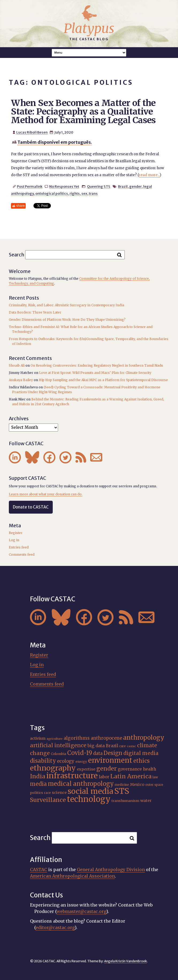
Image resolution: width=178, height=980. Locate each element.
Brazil (123, 186)
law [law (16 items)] (155, 777)
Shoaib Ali (17, 365)
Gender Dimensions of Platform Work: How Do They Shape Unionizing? (67, 320)
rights (75, 193)
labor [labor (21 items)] (104, 777)
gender (135, 186)
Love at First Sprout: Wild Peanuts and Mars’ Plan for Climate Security (95, 373)
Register (16, 533)
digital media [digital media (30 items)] (141, 753)
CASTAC (39, 870)
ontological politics (52, 193)
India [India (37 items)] (38, 776)
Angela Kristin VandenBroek (126, 961)
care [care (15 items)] (122, 746)
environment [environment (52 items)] (110, 760)
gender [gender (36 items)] (107, 769)
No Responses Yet (64, 186)
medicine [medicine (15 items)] (122, 785)
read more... (149, 175)
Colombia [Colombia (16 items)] (58, 754)
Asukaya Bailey (21, 380)
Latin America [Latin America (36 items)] (131, 776)
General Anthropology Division (111, 870)
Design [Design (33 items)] (113, 753)
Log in (14, 540)
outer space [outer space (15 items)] (154, 785)
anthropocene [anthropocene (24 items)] (106, 738)
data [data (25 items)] (98, 753)
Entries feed (19, 547)
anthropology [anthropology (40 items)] (144, 738)
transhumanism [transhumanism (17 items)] (125, 801)
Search (17, 254)
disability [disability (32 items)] (43, 761)
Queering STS (99, 186)
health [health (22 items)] (149, 769)
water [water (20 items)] (146, 801)
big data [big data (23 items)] (96, 746)
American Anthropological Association (72, 876)
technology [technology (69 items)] (89, 799)
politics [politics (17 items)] (37, 793)
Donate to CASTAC (31, 507)
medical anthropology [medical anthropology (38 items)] (81, 784)
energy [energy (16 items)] (81, 762)
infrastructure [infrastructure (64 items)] (72, 776)
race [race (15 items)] (48, 793)
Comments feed (22, 555)
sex (84, 193)
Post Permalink (30, 186)
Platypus (89, 28)
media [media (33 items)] (38, 784)
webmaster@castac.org (81, 911)
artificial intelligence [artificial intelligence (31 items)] (58, 745)
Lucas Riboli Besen (32, 132)
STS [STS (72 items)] (122, 791)
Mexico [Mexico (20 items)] (137, 784)
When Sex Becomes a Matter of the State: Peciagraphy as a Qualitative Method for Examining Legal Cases (83, 112)
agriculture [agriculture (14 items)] (55, 739)
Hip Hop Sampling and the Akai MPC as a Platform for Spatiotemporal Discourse (103, 380)
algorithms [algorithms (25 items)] (77, 738)
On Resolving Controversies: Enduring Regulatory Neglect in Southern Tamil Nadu (97, 365)
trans (93, 193)
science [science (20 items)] (59, 793)
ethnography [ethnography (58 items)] (53, 768)
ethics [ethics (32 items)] (141, 761)
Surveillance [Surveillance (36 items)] (48, 800)
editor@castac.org (55, 927)
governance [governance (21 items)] (130, 769)
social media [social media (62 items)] (90, 791)
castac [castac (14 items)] (131, 746)
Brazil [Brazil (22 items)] (112, 746)
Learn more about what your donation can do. (46, 494)
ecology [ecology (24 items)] (66, 761)
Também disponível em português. (55, 142)
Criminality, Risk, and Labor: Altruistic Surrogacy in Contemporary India (67, 305)
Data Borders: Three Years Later (35, 312)
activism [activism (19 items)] (38, 738)
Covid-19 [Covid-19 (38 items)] (80, 753)
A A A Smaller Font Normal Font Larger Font (89, 53)
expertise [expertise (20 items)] (86, 769)
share (21, 206)
